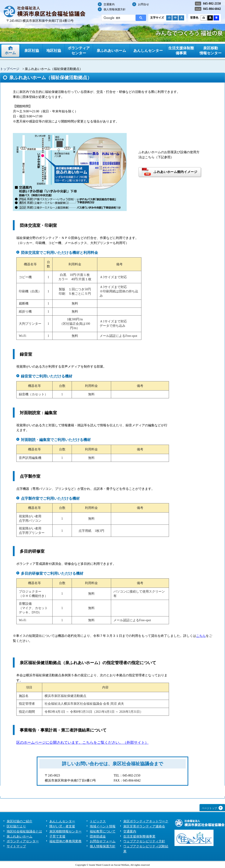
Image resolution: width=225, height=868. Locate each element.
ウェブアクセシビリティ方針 (144, 841)
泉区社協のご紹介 (20, 821)
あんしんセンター (148, 51)
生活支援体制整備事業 (181, 51)
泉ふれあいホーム (111, 51)
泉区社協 (32, 51)
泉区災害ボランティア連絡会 (144, 826)
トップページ (10, 69)
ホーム (10, 53)
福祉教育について (103, 831)
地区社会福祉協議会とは (24, 831)
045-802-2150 (212, 4)
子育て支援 (57, 836)
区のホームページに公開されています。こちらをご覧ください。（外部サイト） (82, 742)
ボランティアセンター (79, 51)
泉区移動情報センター (211, 51)
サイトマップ (16, 846)
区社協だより (16, 826)
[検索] (118, 18)
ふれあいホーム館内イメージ (176, 172)
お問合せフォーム (103, 841)
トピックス (98, 821)
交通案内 (109, 4)
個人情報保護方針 (115, 9)
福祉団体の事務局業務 (65, 841)
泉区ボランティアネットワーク (146, 821)
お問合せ (143, 4)
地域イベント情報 (103, 826)
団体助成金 (98, 836)
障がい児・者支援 (62, 826)
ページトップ (209, 808)
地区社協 (54, 51)
